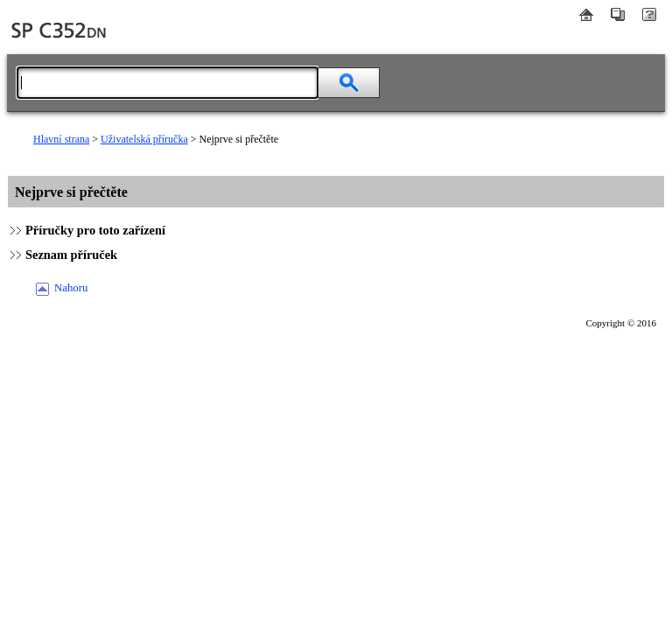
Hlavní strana (61, 139)
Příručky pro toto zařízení (95, 230)
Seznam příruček (71, 255)
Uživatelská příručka (144, 139)
